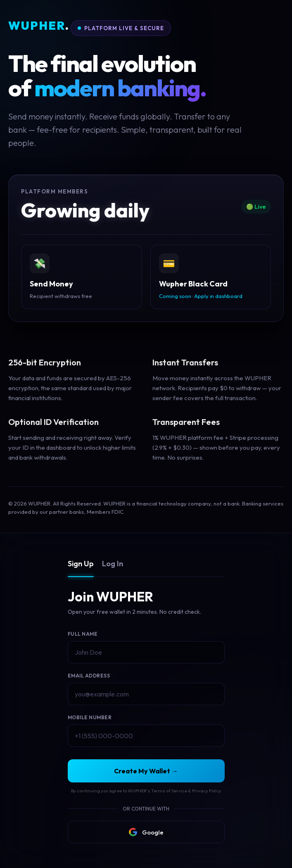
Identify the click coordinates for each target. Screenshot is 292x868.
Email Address (89, 676)
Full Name (83, 634)
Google (146, 832)
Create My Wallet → (146, 771)
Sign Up (81, 564)
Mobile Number (90, 717)
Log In (113, 564)
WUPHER (39, 26)
